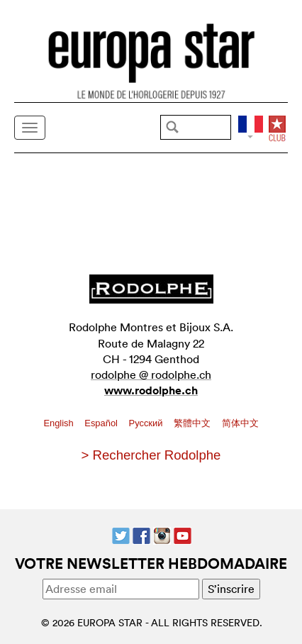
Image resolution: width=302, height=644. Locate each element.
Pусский (147, 423)
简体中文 (240, 423)
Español (102, 423)
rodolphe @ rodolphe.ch (151, 374)
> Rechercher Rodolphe (151, 455)
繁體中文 (194, 423)
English (60, 423)
